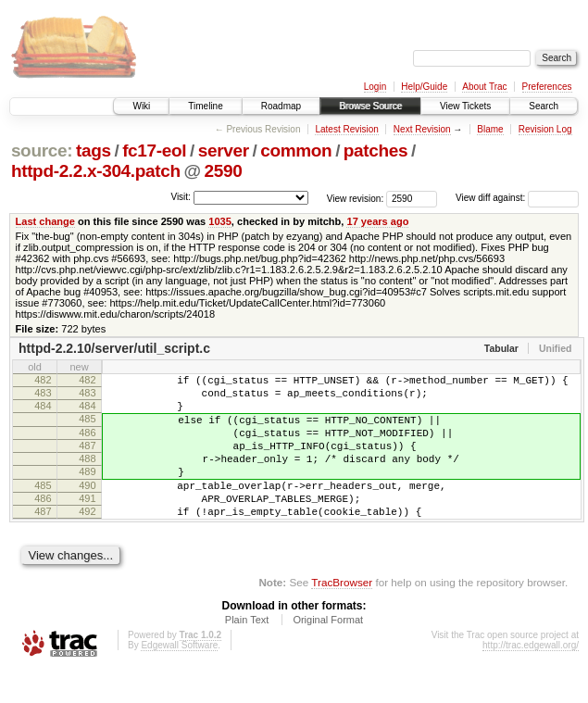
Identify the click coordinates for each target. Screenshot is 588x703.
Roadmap (281, 106)
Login (375, 87)
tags (94, 151)
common (296, 151)
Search (544, 106)
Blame (490, 129)
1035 (220, 221)
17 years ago (377, 221)
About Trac (484, 87)
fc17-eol (154, 151)
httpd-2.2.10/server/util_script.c (114, 348)
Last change (45, 221)
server (224, 151)
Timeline (205, 106)
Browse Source (370, 106)
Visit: (181, 197)
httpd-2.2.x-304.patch (96, 171)
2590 (224, 171)
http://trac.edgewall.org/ (531, 678)
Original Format (328, 653)
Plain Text (247, 653)
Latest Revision (346, 129)
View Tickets (465, 106)
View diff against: (517, 198)
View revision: (356, 198)
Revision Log (545, 129)
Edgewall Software (179, 678)
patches (375, 151)
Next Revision (422, 129)
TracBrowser (342, 615)
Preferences (547, 87)
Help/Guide (424, 87)
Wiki (141, 106)
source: (42, 151)
